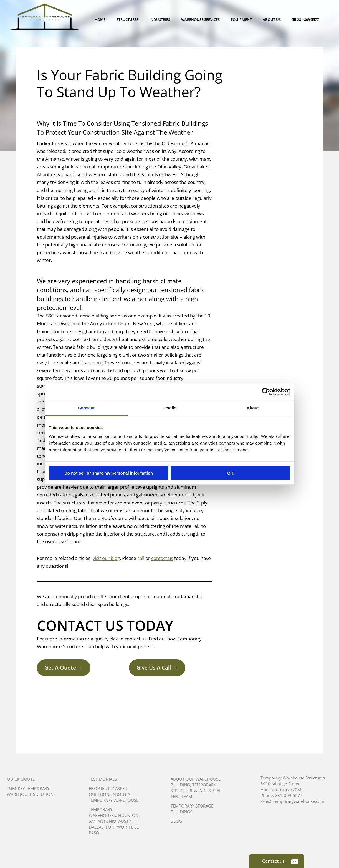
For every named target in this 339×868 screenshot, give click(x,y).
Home (100, 19)
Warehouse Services (200, 19)
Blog (176, 821)
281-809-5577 (289, 795)
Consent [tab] (86, 408)
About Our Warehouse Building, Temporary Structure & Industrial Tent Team (196, 788)
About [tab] (253, 408)
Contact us (280, 861)
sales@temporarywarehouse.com (292, 801)
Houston (128, 815)
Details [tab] (169, 408)
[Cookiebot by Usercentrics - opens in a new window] (266, 392)
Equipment (241, 19)
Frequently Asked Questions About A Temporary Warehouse (114, 794)
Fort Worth (119, 827)
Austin (126, 821)
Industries (160, 19)
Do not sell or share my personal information (109, 473)
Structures (127, 19)
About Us (272, 19)
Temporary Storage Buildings (192, 809)
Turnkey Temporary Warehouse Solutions (31, 791)
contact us (162, 558)
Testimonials (103, 779)
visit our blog (106, 558)
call (141, 558)
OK (230, 473)
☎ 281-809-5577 (305, 19)
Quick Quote (21, 779)
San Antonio (103, 821)
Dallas (96, 827)
